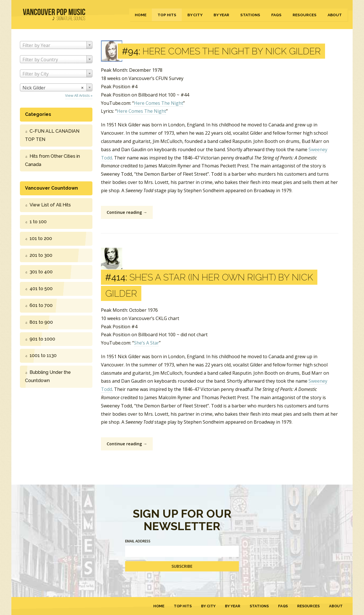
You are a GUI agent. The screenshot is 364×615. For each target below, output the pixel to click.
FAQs (276, 15)
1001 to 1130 (43, 355)
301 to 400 (41, 272)
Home (141, 15)
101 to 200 (41, 238)
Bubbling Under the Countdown (48, 376)
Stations (250, 15)
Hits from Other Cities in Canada (52, 160)
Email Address (138, 541)
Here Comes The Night (159, 103)
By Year (221, 15)
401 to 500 (41, 289)
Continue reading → (127, 212)
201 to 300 (41, 255)
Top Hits (167, 15)
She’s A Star (146, 343)
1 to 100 (38, 222)
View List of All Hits (50, 205)
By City (195, 15)
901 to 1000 (42, 339)
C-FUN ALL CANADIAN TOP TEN (52, 135)
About (335, 15)
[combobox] (56, 45)
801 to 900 (41, 322)
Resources (305, 15)
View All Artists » (79, 95)
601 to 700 (41, 305)
